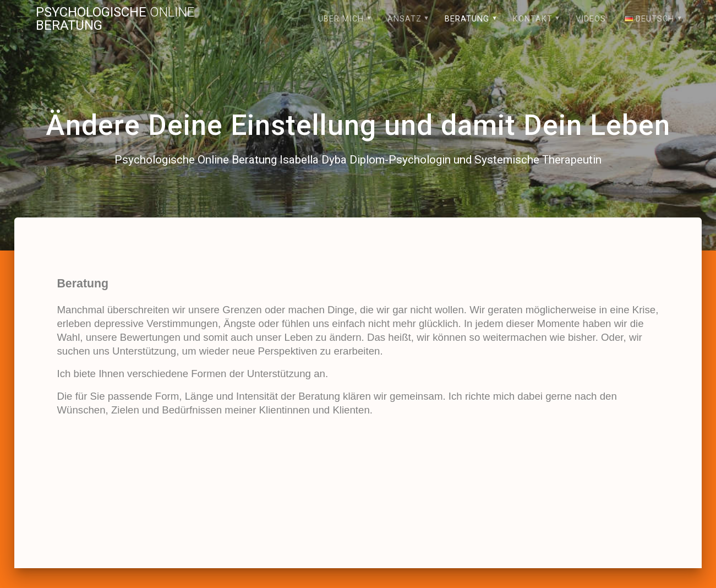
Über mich (341, 19)
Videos (591, 19)
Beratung (467, 19)
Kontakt (533, 19)
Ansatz (405, 19)
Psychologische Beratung (115, 19)
